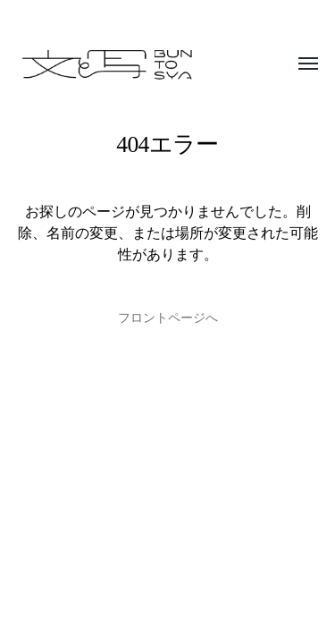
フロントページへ (168, 318)
